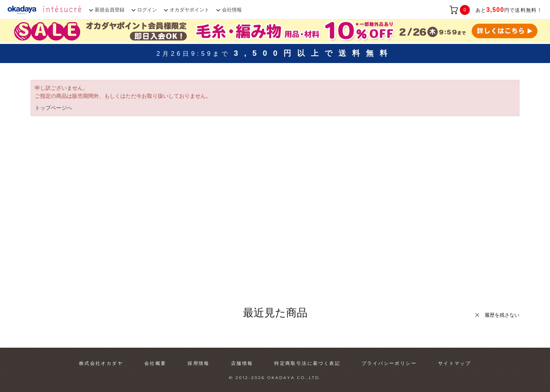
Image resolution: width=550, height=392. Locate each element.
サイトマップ (455, 363)
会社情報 (232, 10)
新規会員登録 (110, 10)
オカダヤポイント (189, 10)
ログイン (147, 10)
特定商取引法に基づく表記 (307, 363)
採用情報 (199, 363)
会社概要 (155, 363)
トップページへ (53, 108)
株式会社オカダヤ (101, 363)
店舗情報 (242, 363)
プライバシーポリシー (389, 363)
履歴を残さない (502, 315)
